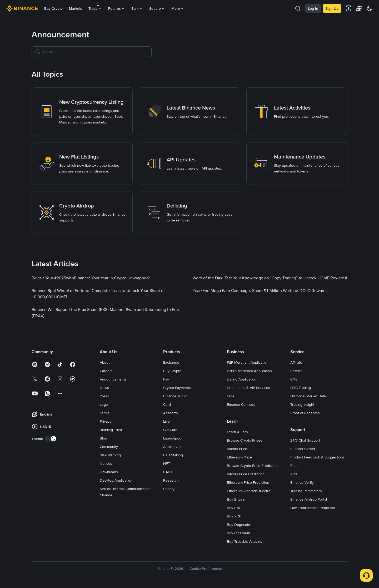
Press (104, 396)
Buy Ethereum (238, 533)
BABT (168, 472)
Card (167, 404)
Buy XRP (234, 516)
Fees (294, 466)
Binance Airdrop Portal (309, 499)
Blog (103, 438)
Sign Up (332, 8)
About (105, 362)
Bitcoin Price (237, 449)
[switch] (51, 439)
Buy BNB (234, 508)
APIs (294, 474)
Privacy (106, 421)
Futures (117, 8)
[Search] (95, 52)
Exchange (171, 362)
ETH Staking (173, 455)
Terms (105, 413)
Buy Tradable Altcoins (245, 541)
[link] (82, 112)
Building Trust (111, 430)
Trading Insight (302, 404)
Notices (106, 463)
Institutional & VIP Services (248, 388)
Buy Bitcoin (236, 499)
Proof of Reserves (305, 413)
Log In (313, 8)
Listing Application (242, 379)
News (104, 388)
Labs (231, 396)
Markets (76, 8)
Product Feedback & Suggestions (318, 457)
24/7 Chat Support (305, 440)
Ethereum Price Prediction (248, 482)
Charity (169, 489)
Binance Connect (241, 404)
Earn (137, 8)
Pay (166, 379)
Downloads (109, 472)
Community (109, 447)
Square (157, 8)
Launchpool (173, 438)
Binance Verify (302, 482)
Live (166, 421)
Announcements (113, 379)
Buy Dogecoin (238, 525)
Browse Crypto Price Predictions (253, 466)
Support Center (303, 449)
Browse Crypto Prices (245, 440)
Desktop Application (116, 480)
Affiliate (296, 362)
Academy (171, 413)
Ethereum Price (239, 457)
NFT (167, 463)
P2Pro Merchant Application (249, 371)
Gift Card (170, 430)
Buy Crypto (53, 8)
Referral (297, 371)
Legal (104, 404)
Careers (106, 371)
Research (171, 480)
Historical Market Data (308, 396)
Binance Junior (175, 396)
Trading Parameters (306, 491)
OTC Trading (301, 388)
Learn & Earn (237, 432)
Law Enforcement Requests (313, 508)
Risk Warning (110, 455)
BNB (294, 379)
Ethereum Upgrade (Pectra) (249, 491)
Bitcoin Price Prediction (246, 474)
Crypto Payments (177, 388)
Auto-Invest (173, 447)
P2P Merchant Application (248, 362)
